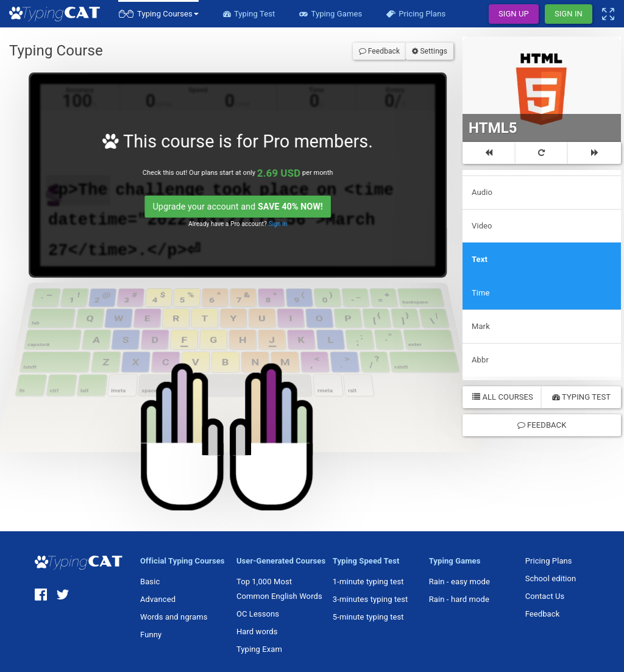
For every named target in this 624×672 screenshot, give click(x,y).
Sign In (569, 14)
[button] (158, 14)
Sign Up (514, 14)
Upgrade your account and (233, 202)
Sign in (271, 218)
